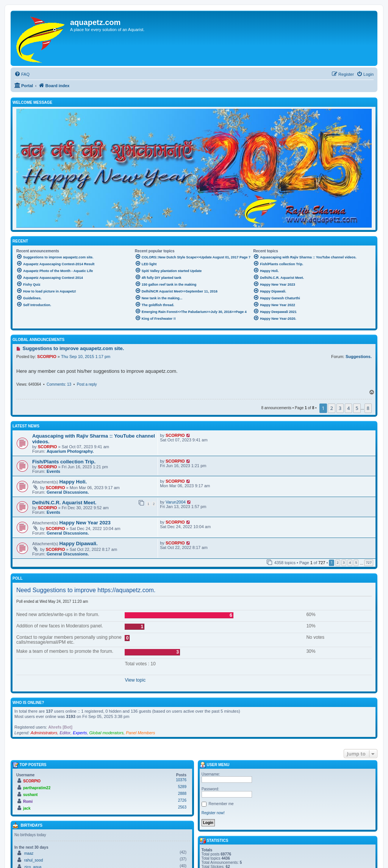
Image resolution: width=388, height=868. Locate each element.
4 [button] (348, 408)
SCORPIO (47, 357)
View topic (135, 680)
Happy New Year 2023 (85, 523)
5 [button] (357, 408)
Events (53, 471)
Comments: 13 (59, 384)
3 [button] (340, 408)
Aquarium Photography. (70, 451)
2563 (182, 807)
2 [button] (331, 408)
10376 (181, 780)
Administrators (44, 733)
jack (27, 808)
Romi (28, 802)
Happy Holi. (73, 482)
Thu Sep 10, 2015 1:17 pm (86, 357)
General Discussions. (68, 492)
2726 (182, 800)
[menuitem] (22, 74)
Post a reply (87, 384)
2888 (182, 794)
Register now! (213, 813)
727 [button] (368, 562)
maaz (29, 853)
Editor (65, 733)
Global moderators (107, 733)
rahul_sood (34, 860)
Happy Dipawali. (79, 543)
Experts (80, 733)
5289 (182, 787)
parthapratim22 (37, 788)
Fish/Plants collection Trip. (64, 462)
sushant (30, 795)
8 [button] (368, 408)
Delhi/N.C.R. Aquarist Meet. (64, 503)
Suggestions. (359, 357)
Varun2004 (176, 502)
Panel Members (140, 733)
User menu (215, 765)
